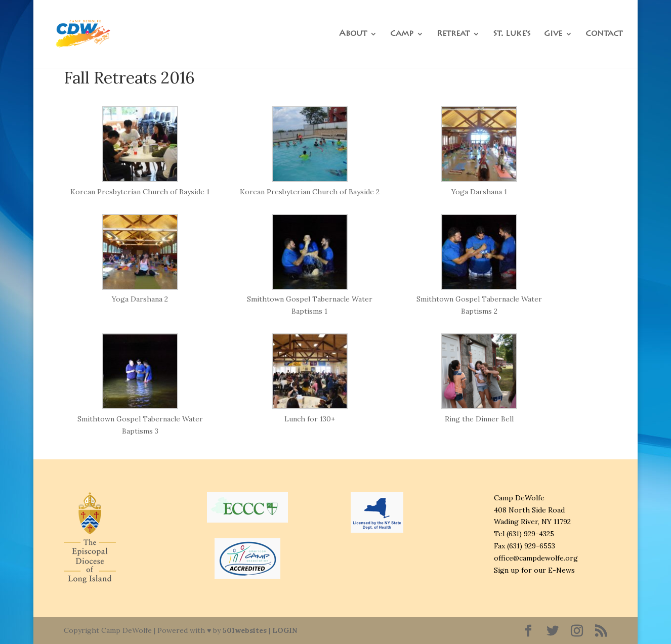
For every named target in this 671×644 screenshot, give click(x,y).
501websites (245, 630)
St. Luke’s (512, 34)
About (353, 34)
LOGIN (285, 630)
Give (553, 34)
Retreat (453, 34)
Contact (604, 34)
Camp (402, 34)
